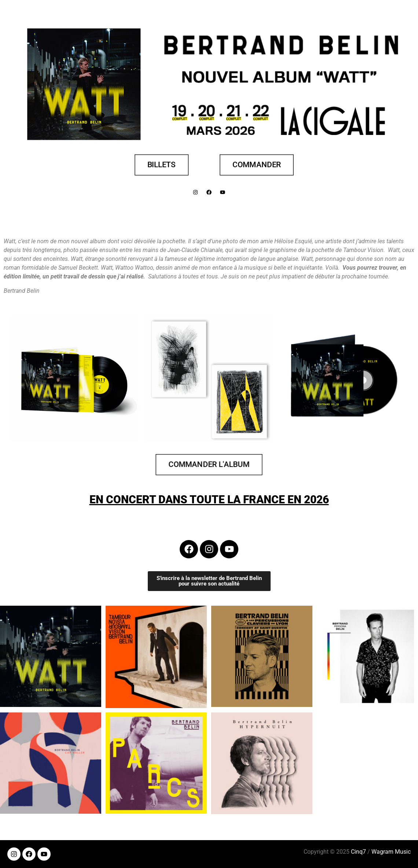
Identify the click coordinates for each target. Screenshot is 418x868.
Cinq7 (358, 852)
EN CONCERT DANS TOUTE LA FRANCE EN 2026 (209, 499)
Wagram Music (391, 852)
